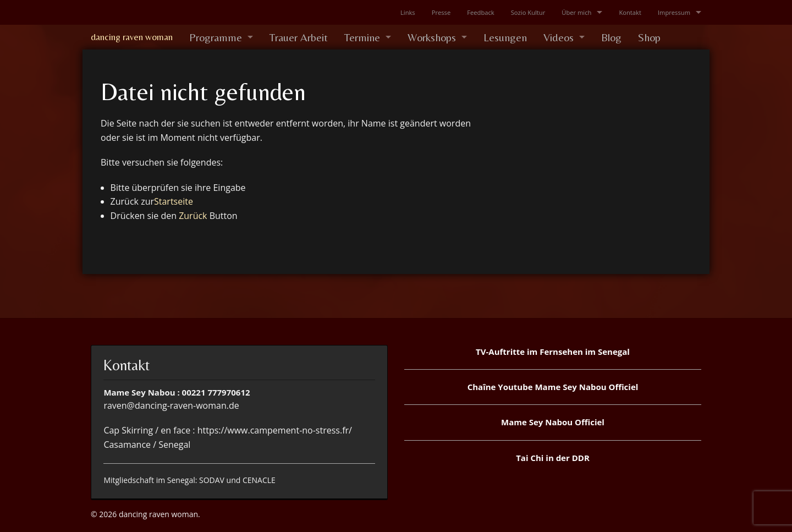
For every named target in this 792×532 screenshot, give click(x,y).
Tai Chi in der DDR (553, 458)
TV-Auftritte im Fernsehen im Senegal (553, 352)
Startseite (174, 201)
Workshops (432, 37)
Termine (362, 37)
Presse (441, 12)
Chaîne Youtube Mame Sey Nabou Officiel (553, 387)
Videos (559, 37)
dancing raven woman (132, 37)
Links (408, 12)
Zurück (193, 216)
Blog (611, 37)
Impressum (674, 12)
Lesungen (505, 37)
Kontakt (630, 12)
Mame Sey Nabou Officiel (553, 422)
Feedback (480, 12)
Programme (216, 37)
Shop (649, 37)
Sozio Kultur (528, 12)
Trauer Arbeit (299, 37)
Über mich (576, 12)
